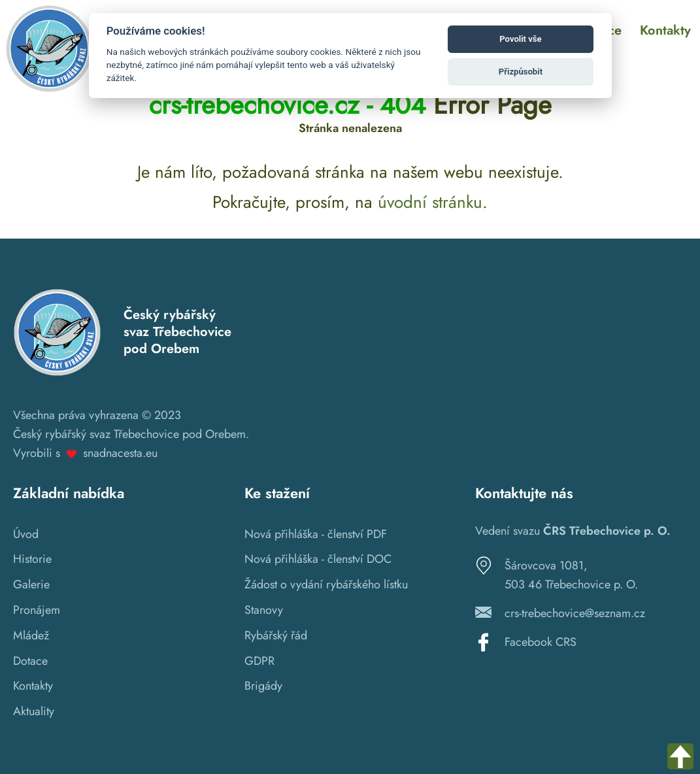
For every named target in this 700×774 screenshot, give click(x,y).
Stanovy (264, 610)
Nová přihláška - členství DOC (318, 559)
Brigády (263, 686)
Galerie (31, 584)
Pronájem (37, 610)
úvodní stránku (430, 202)
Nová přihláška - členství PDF (316, 534)
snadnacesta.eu (120, 453)
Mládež (31, 635)
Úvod (26, 534)
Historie (32, 559)
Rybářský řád (276, 635)
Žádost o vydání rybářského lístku (326, 584)
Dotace (30, 661)
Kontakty (33, 686)
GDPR (259, 661)
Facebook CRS (541, 642)
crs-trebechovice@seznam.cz (575, 613)
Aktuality (34, 711)
